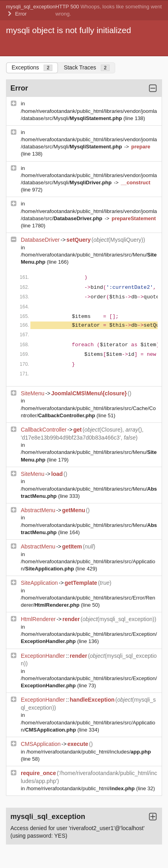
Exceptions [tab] (32, 68)
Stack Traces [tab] (87, 68)
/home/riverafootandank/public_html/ (81, 788)
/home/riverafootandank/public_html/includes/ (89, 752)
